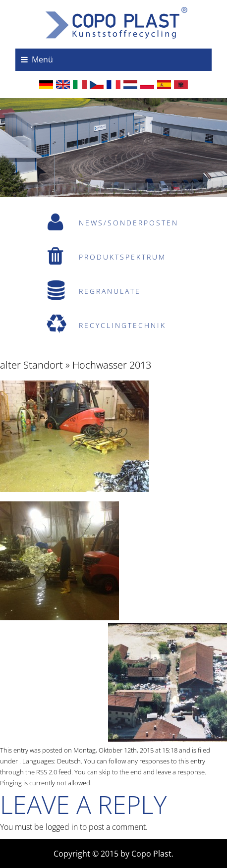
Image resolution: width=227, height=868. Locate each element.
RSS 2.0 (47, 772)
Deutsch (69, 761)
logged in (62, 827)
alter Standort (31, 365)
